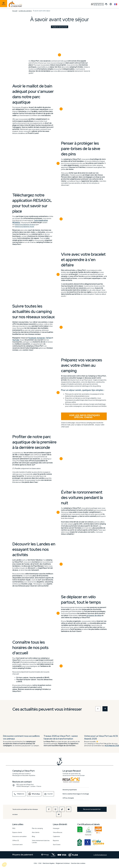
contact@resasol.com (99, 3)
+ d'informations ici (100, 855)
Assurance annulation (19, 836)
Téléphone (19, 794)
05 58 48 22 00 (99, 5)
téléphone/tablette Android (25, 224)
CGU (35, 863)
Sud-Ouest (57, 845)
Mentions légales (49, 863)
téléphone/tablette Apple (24, 226)
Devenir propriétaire (70, 790)
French (116, 4)
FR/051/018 (89, 830)
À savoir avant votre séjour (42, 11)
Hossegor (56, 828)
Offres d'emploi (68, 798)
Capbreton (56, 836)
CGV (40, 863)
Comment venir (17, 845)
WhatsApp (34, 794)
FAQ (14, 828)
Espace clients (17, 832)
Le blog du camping (25, 11)
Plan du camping (37, 828)
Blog (33, 836)
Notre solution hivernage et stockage (76, 794)
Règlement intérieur (63, 863)
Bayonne (56, 840)
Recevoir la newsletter (92, 809)
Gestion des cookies (78, 863)
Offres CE (16, 840)
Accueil (15, 11)
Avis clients (36, 832)
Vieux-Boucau (58, 832)
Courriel (48, 794)
